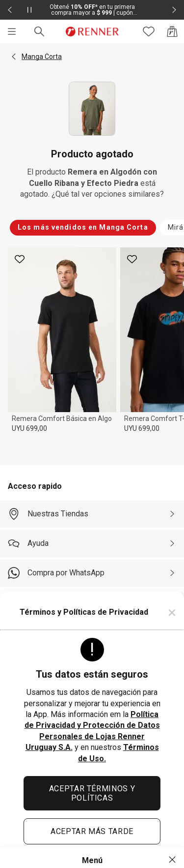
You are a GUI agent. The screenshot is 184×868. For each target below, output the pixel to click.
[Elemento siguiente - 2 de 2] (174, 10)
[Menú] (12, 31)
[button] (14, 57)
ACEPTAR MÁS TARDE (92, 831)
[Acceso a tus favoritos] (149, 31)
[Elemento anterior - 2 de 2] (10, 10)
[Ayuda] (92, 543)
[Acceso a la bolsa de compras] (172, 31)
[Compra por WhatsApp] (92, 573)
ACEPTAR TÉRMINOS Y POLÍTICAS (92, 793)
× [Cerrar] (172, 612)
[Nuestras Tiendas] (92, 514)
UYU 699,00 (29, 428)
